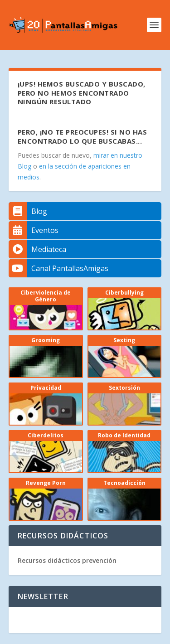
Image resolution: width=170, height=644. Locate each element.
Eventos (34, 230)
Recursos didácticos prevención (67, 560)
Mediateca (37, 249)
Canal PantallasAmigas (58, 268)
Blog (28, 211)
